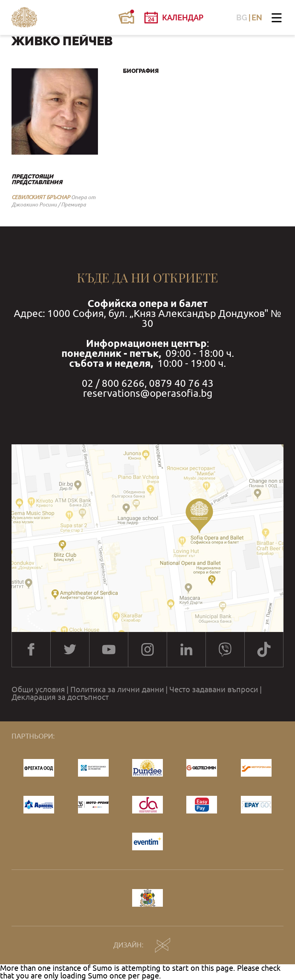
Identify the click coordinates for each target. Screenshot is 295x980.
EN (257, 18)
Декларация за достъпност (60, 697)
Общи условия (38, 690)
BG (242, 18)
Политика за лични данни (117, 690)
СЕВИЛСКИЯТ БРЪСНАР (41, 197)
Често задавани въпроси (214, 690)
